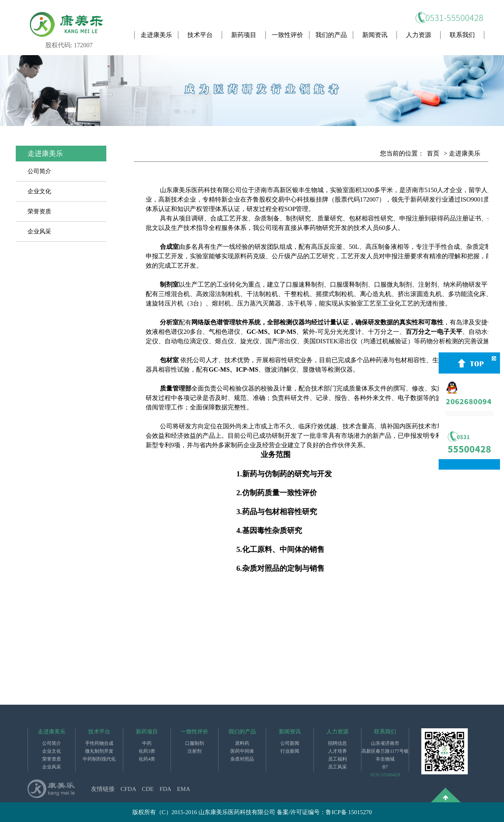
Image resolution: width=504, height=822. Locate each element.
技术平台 (200, 35)
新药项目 (244, 35)
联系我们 (462, 35)
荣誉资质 (39, 211)
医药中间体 (242, 751)
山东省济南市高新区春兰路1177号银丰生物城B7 (385, 755)
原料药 (242, 743)
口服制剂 (195, 743)
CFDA (128, 789)
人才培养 (337, 751)
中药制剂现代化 (99, 759)
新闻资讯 (375, 35)
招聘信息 (337, 743)
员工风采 (337, 767)
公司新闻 (290, 743)
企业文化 (39, 191)
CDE (148, 789)
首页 (433, 153)
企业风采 (39, 231)
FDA (165, 789)
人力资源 (419, 35)
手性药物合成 (99, 743)
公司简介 (39, 171)
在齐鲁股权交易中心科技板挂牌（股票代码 (300, 199)
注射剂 (195, 751)
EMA (183, 789)
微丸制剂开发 (99, 751)
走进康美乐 (156, 35)
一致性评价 (287, 35)
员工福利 (337, 759)
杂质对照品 (242, 759)
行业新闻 (290, 751)
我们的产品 (331, 35)
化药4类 (147, 759)
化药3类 (147, 751)
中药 (147, 743)
